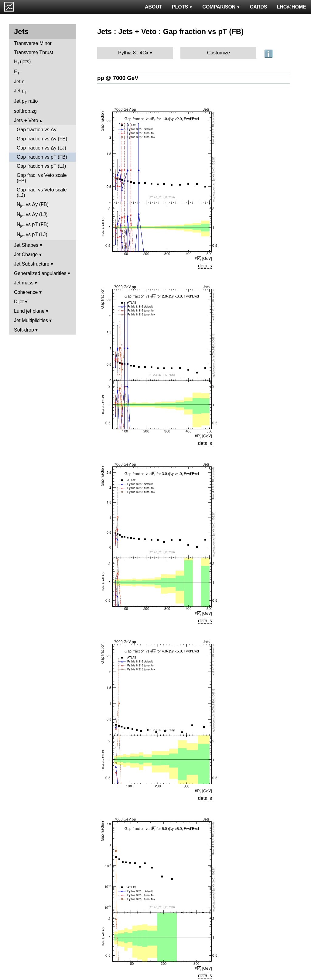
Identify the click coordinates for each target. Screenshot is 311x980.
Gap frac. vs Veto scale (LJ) (42, 193)
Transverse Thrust (34, 52)
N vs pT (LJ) (32, 235)
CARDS (259, 7)
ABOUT (154, 7)
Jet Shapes (26, 245)
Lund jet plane (29, 311)
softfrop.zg (25, 111)
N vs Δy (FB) (33, 205)
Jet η (19, 82)
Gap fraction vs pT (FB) (42, 157)
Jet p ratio (26, 102)
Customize (219, 53)
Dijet (19, 302)
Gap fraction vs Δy (37, 130)
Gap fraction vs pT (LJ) (41, 166)
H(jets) (22, 62)
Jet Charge (26, 254)
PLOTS (182, 7)
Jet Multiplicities (31, 320)
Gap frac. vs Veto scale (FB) (42, 178)
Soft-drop (24, 330)
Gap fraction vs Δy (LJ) (41, 148)
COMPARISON (221, 7)
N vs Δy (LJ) (32, 215)
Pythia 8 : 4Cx (133, 53)
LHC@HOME (292, 7)
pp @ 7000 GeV (118, 78)
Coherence (26, 292)
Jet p (21, 91)
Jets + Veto (26, 120)
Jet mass (24, 283)
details (205, 266)
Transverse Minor (33, 43)
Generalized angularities (40, 273)
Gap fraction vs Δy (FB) (42, 139)
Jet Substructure (32, 264)
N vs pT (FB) (32, 225)
